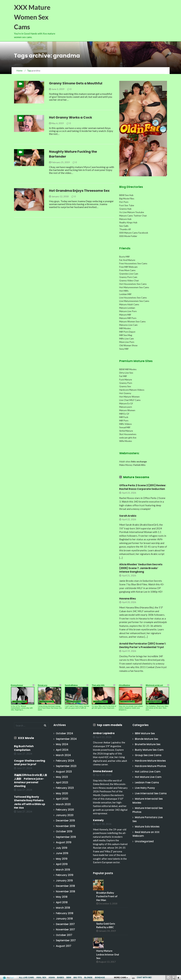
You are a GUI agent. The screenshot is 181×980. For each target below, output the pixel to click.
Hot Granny (125, 393)
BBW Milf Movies (128, 369)
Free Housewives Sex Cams (133, 263)
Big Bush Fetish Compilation (24, 748)
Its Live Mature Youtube (132, 212)
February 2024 (65, 761)
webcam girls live (128, 438)
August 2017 (64, 946)
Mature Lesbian (127, 308)
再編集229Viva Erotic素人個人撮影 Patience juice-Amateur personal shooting (30, 781)
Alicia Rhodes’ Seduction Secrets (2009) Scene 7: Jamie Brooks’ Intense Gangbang (141, 568)
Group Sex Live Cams (148, 755)
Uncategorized (144, 841)
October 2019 (64, 831)
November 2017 (65, 930)
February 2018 (65, 913)
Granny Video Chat (129, 280)
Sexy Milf (124, 349)
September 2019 (66, 837)
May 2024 (62, 744)
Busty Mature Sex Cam (149, 750)
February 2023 (65, 788)
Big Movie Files (127, 198)
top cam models (110, 725)
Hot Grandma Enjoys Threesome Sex (79, 191)
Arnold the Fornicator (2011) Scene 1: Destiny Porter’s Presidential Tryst (143, 645)
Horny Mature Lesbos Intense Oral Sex (108, 954)
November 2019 (65, 826)
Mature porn (126, 407)
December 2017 (65, 924)
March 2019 (63, 870)
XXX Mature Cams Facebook (134, 233)
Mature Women (127, 410)
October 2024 (65, 733)
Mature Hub (125, 219)
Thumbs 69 (125, 229)
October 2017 (64, 935)
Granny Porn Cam (128, 277)
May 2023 (62, 777)
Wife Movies (126, 441)
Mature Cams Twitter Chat (133, 216)
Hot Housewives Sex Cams (133, 284)
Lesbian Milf (125, 294)
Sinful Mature (126, 431)
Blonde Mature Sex (146, 739)
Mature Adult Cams (129, 304)
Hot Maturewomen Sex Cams (134, 287)
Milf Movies (125, 328)
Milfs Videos (126, 424)
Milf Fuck (124, 417)
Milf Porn (124, 420)
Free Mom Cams (127, 270)
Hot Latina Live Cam (148, 772)
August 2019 (64, 842)
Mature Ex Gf (126, 403)
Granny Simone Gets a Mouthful (76, 83)
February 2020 (65, 810)
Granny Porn (126, 383)
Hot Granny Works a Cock (71, 117)
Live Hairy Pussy (145, 788)
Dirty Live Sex (126, 373)
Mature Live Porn (128, 311)
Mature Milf (125, 315)
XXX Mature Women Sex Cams (32, 17)
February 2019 (65, 875)
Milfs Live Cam (127, 339)
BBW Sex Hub (126, 195)
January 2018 (64, 919)
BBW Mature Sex (145, 733)
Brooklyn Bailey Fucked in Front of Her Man (107, 896)
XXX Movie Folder (128, 236)
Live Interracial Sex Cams (151, 793)
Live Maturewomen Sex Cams (134, 301)
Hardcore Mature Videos (132, 390)
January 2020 (65, 815)
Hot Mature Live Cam (148, 777)
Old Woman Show (128, 345)
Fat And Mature (127, 260)
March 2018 (63, 908)
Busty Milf (124, 257)
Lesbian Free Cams (147, 782)
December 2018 (65, 886)
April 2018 (62, 902)
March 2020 (63, 804)
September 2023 (66, 766)
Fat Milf (123, 376)
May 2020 (62, 793)
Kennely (98, 820)
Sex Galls (124, 226)
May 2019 (62, 859)
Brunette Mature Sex (148, 744)
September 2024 (66, 739)
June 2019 (62, 853)
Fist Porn (124, 202)
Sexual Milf (125, 427)
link (178, 929)
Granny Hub (125, 209)
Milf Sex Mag (126, 335)
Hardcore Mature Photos (150, 766)
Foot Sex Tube (127, 205)
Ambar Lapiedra (104, 733)
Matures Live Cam (128, 325)
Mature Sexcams (136, 477)
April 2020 (62, 799)
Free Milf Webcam (128, 267)
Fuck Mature (126, 379)
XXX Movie (26, 738)
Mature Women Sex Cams (132, 321)
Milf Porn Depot (127, 332)
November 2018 (65, 891)
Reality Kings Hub (128, 222)
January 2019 (64, 881)
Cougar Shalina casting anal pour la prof (30, 763)
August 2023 (64, 772)
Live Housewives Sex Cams (133, 298)
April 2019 (62, 864)
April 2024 (62, 750)
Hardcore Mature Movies (150, 761)
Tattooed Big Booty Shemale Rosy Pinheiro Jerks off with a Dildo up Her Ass (30, 802)
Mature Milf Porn (128, 318)
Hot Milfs (124, 291)
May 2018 (62, 897)
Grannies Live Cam (129, 274)
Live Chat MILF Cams (130, 400)
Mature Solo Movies (147, 827)
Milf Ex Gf (124, 414)
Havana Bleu (128, 599)
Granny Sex (125, 386)
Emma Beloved (103, 771)
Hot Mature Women (129, 397)
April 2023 (62, 782)
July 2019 (62, 848)
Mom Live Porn (127, 342)
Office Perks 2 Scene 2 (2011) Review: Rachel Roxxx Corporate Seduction (143, 487)
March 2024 (63, 755)
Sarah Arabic (128, 516)
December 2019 (65, 821)
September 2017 (66, 940)
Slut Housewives (128, 434)
